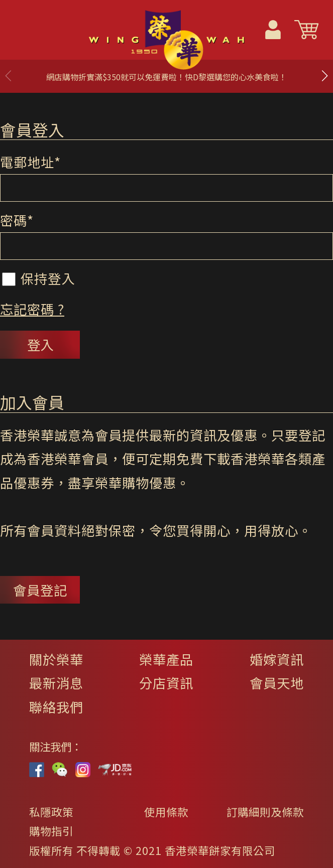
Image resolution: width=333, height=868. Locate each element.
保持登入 (38, 278)
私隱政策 (51, 812)
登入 (40, 344)
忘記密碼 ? (32, 309)
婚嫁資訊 (277, 659)
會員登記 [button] (40, 590)
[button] (324, 76)
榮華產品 (166, 659)
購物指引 (51, 831)
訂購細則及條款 (265, 812)
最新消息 (56, 683)
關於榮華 (56, 659)
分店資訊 (166, 683)
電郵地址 (30, 162)
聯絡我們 (56, 707)
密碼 (17, 220)
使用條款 (166, 812)
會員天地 (277, 683)
